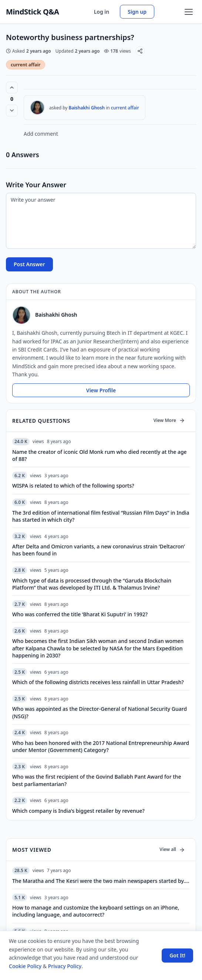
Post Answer (29, 264)
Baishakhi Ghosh (87, 108)
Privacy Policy (65, 966)
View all (172, 849)
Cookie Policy (25, 966)
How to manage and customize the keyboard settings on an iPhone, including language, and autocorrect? (96, 911)
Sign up (137, 12)
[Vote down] (12, 110)
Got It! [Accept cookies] (177, 955)
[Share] (140, 51)
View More (169, 420)
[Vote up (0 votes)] (12, 88)
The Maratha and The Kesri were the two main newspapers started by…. (101, 881)
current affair (26, 65)
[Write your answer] (101, 221)
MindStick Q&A (33, 12)
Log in (102, 12)
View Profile (101, 390)
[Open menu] (189, 12)
